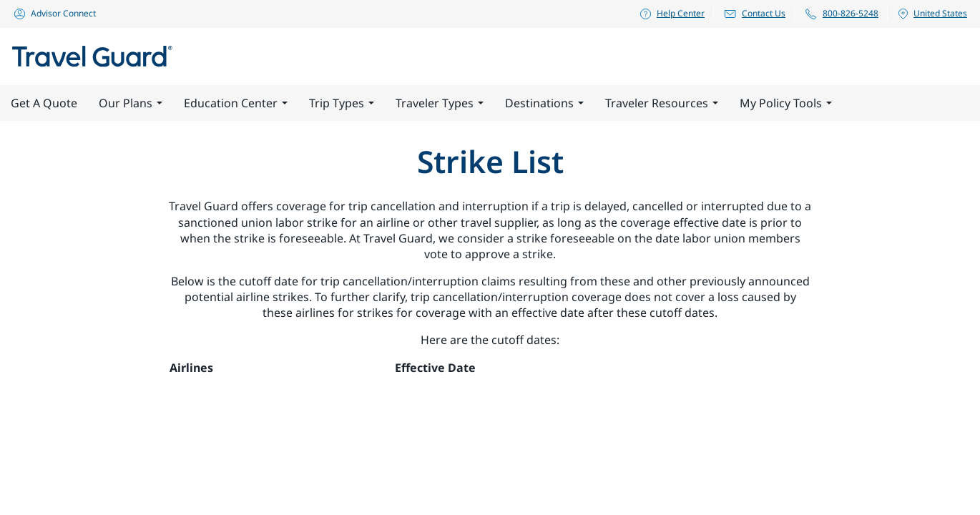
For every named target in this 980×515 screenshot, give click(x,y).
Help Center (672, 13)
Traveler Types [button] (440, 103)
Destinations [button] (544, 103)
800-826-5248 (841, 14)
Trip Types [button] (342, 103)
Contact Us (754, 13)
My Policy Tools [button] (786, 103)
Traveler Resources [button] (662, 103)
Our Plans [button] (131, 103)
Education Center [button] (236, 103)
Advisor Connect (54, 13)
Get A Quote (44, 103)
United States (932, 14)
